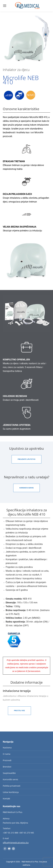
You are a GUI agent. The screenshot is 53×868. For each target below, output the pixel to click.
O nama (7, 754)
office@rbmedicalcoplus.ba (16, 843)
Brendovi (7, 767)
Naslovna (7, 748)
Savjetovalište (9, 773)
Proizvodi (7, 760)
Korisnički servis (10, 779)
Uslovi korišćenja (11, 792)
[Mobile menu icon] (5, 6)
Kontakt (6, 799)
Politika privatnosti (12, 786)
